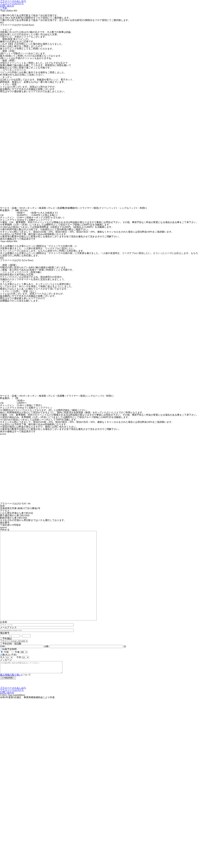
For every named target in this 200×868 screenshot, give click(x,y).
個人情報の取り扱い (11, 677)
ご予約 (4, 8)
